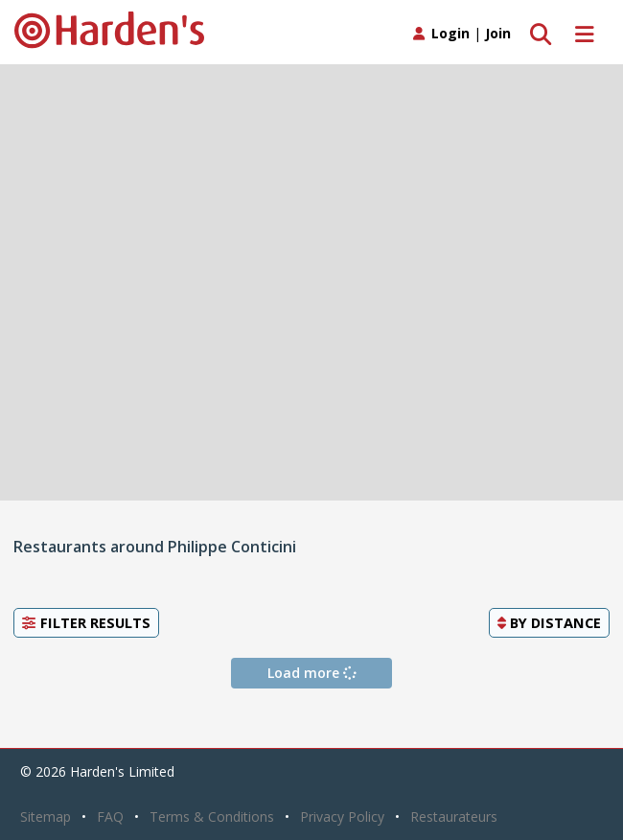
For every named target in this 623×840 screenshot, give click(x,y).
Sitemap (46, 817)
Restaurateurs (454, 817)
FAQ (110, 817)
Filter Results (86, 622)
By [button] (549, 622)
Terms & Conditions (212, 817)
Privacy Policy (342, 817)
